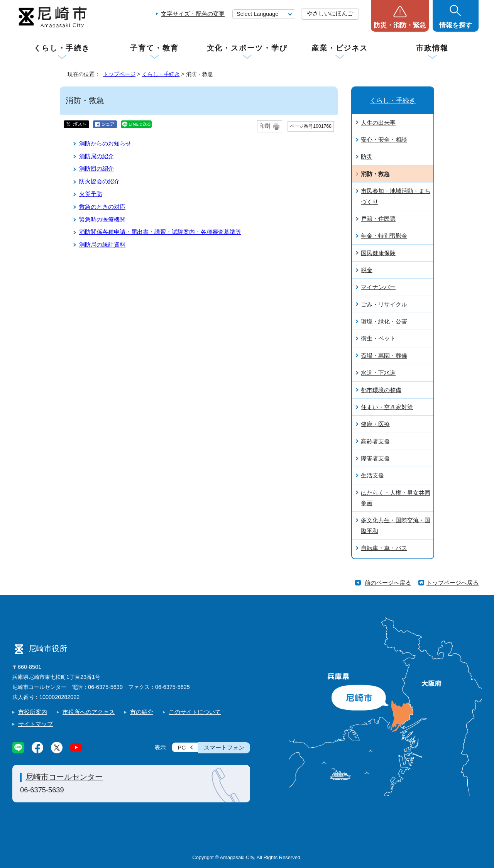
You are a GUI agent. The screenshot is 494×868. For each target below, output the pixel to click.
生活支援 (372, 475)
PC (182, 747)
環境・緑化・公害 (384, 321)
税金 (367, 270)
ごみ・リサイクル (384, 304)
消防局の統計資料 (102, 244)
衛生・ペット (378, 338)
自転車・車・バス (384, 548)
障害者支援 (375, 458)
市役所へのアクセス (89, 712)
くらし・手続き (62, 48)
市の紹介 (142, 712)
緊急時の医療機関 (102, 219)
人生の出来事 (378, 123)
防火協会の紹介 (99, 181)
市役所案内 (33, 712)
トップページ (119, 74)
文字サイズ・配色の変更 (193, 14)
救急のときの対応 (102, 207)
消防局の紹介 (96, 156)
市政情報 (432, 48)
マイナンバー (378, 287)
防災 (367, 157)
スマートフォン (224, 747)
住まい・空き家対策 (387, 407)
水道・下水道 (378, 373)
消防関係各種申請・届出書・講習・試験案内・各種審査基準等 (160, 232)
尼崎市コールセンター (64, 777)
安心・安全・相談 (384, 140)
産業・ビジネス (340, 48)
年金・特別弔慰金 (384, 236)
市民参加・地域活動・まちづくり (396, 196)
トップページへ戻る (453, 583)
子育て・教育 (154, 48)
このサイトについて (195, 712)
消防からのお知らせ (105, 143)
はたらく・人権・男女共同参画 (396, 498)
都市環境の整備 (381, 390)
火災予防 (91, 194)
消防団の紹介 (96, 168)
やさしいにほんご (330, 13)
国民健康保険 (378, 253)
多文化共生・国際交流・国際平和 (396, 525)
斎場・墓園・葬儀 (384, 356)
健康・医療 (375, 424)
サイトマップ (36, 724)
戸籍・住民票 (378, 219)
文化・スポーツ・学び (247, 48)
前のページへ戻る (388, 583)
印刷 (265, 126)
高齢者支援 (375, 441)
